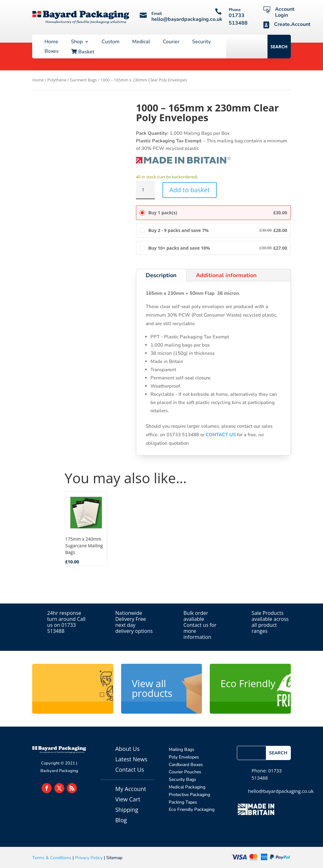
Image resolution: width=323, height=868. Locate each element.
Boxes (52, 52)
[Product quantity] (145, 190)
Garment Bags (83, 80)
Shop (77, 42)
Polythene (57, 80)
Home (51, 42)
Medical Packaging (187, 787)
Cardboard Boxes (186, 765)
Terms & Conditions (52, 858)
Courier (171, 42)
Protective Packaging (189, 795)
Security (201, 42)
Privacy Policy (89, 858)
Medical (141, 42)
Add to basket (190, 190)
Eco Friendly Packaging (192, 809)
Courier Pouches (185, 772)
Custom (111, 42)
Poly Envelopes (184, 757)
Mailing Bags (182, 749)
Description (161, 275)
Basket (83, 52)
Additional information (226, 275)
